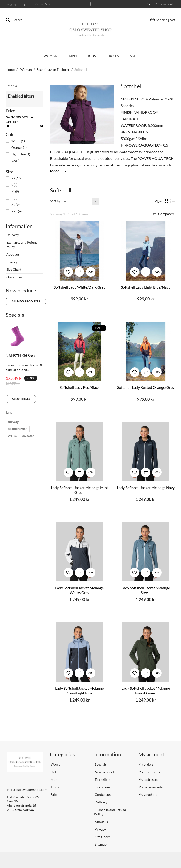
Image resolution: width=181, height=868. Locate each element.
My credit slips (149, 772)
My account (151, 754)
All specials (21, 399)
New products (22, 290)
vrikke (12, 436)
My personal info (151, 787)
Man (73, 56)
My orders (146, 764)
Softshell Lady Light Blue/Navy (146, 287)
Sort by (55, 201)
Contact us (102, 795)
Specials (15, 315)
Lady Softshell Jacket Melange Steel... (146, 590)
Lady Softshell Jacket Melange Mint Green (80, 490)
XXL (16, 211)
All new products (26, 301)
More (55, 171)
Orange (19, 147)
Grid (167, 201)
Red (16, 161)
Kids (92, 56)
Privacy (12, 262)
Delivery (12, 235)
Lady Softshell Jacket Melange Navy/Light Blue (79, 691)
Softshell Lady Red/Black (80, 387)
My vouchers (148, 795)
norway (13, 422)
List (173, 201)
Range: (11, 117)
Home (10, 69)
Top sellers (102, 779)
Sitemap (100, 844)
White (18, 141)
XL (15, 205)
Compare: (166, 214)
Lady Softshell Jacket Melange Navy (146, 488)
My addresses (148, 779)
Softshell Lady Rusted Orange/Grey (146, 387)
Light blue (21, 154)
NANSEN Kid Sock (21, 355)
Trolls (113, 56)
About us (13, 254)
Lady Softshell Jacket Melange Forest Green (146, 691)
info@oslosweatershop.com (27, 790)
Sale (134, 56)
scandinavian (18, 429)
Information (19, 226)
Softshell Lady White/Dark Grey (80, 287)
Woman (51, 56)
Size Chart (13, 269)
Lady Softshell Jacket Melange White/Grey (79, 590)
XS (16, 178)
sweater (28, 436)
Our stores (14, 277)
